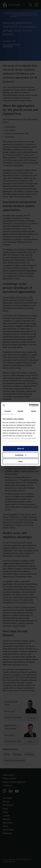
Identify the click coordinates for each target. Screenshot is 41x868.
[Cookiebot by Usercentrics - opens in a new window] (29, 405)
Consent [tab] (7, 411)
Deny (20, 461)
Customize (21, 455)
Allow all (20, 449)
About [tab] (34, 411)
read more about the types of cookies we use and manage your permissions (19, 441)
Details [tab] (21, 411)
